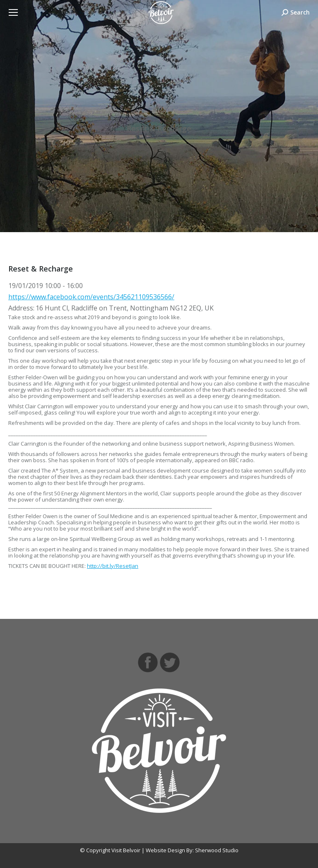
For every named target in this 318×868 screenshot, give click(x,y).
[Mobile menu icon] (13, 12)
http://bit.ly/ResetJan (113, 566)
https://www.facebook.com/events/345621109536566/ (91, 297)
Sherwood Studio (217, 850)
